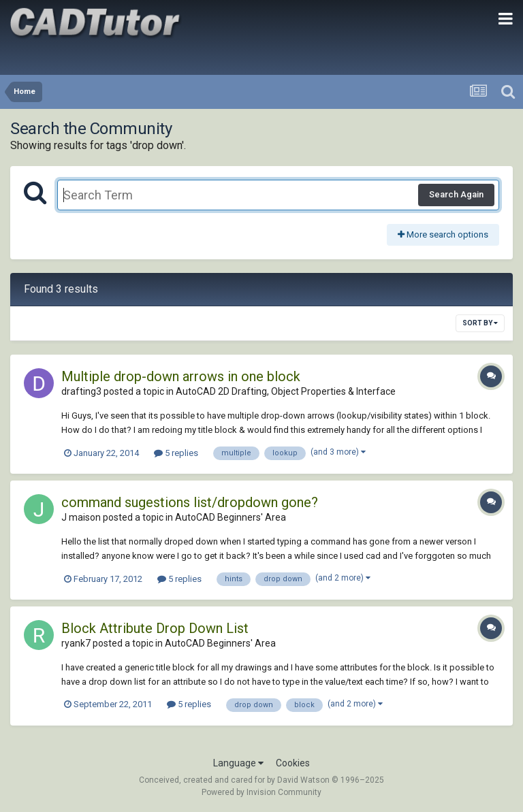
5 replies (176, 453)
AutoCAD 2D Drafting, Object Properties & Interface (286, 391)
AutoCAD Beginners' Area (231, 517)
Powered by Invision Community (261, 792)
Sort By (480, 323)
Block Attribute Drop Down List (155, 628)
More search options (443, 234)
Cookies (293, 763)
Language (238, 763)
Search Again (456, 194)
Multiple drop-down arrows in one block (181, 376)
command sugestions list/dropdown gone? (190, 502)
